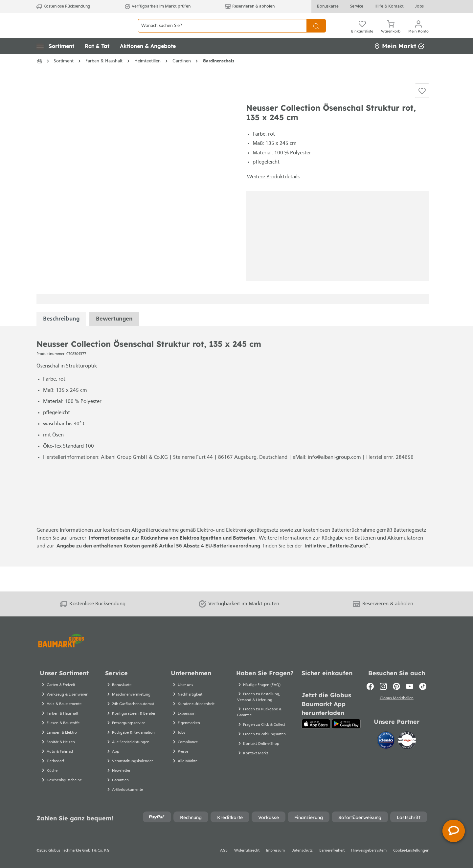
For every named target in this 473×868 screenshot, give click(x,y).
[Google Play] (346, 724)
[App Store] (316, 724)
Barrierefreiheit (332, 851)
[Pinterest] (396, 686)
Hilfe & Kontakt (389, 6)
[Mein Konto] (418, 33)
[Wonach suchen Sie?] (222, 33)
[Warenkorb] (391, 33)
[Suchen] (316, 33)
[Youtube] (410, 686)
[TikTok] (423, 686)
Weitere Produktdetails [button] (273, 202)
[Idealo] (387, 741)
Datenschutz (302, 851)
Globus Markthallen (397, 699)
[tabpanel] (61, 344)
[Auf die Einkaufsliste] (422, 110)
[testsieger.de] (407, 741)
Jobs (419, 6)
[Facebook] (370, 686)
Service (357, 6)
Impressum (275, 851)
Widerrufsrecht (247, 851)
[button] (55, 61)
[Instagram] (383, 686)
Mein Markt (399, 61)
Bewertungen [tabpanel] (114, 344)
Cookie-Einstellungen (411, 851)
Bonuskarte (328, 6)
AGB (224, 851)
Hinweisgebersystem (369, 851)
